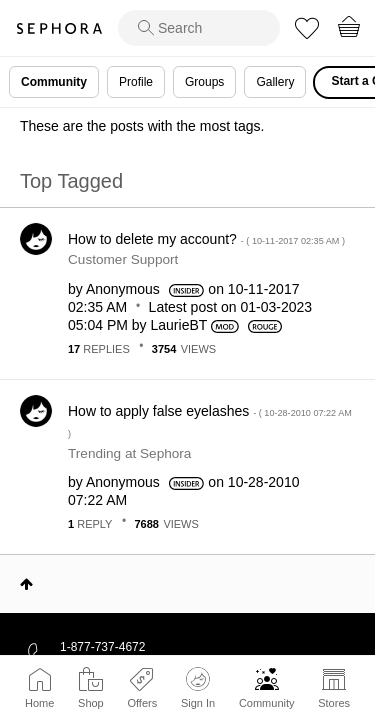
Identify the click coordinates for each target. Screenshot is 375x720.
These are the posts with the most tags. (142, 126)
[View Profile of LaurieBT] (179, 325)
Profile (136, 82)
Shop (91, 703)
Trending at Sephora (129, 453)
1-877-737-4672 (102, 647)
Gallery (275, 82)
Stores (334, 703)
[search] (199, 28)
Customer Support (123, 259)
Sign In (198, 688)
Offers (142, 703)
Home (39, 703)
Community (267, 703)
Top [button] (26, 584)
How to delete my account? (206, 239)
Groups (204, 82)
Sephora (59, 28)
